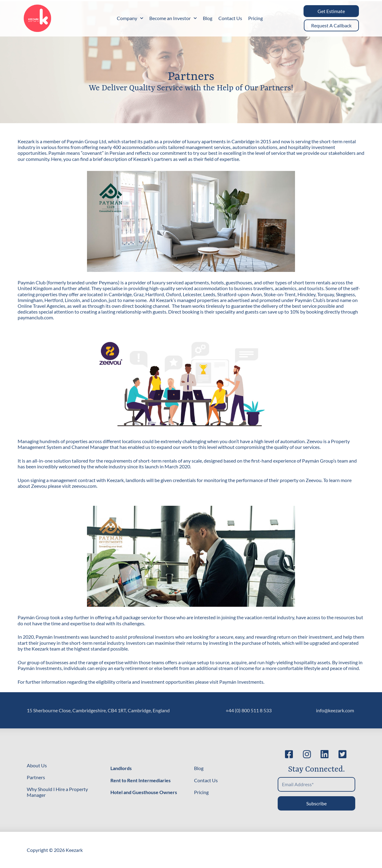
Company (130, 18)
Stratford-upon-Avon (240, 294)
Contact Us (230, 18)
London (99, 300)
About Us (37, 765)
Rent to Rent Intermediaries (141, 780)
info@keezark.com (335, 710)
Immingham (30, 300)
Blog (208, 18)
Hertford (54, 300)
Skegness (345, 294)
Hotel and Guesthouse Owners (144, 792)
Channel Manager (90, 447)
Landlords (121, 768)
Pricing (255, 18)
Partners (36, 777)
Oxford (173, 294)
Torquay (326, 294)
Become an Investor (173, 18)
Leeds (209, 294)
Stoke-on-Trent (280, 294)
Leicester (192, 294)
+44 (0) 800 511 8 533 (249, 710)
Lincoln (72, 300)
